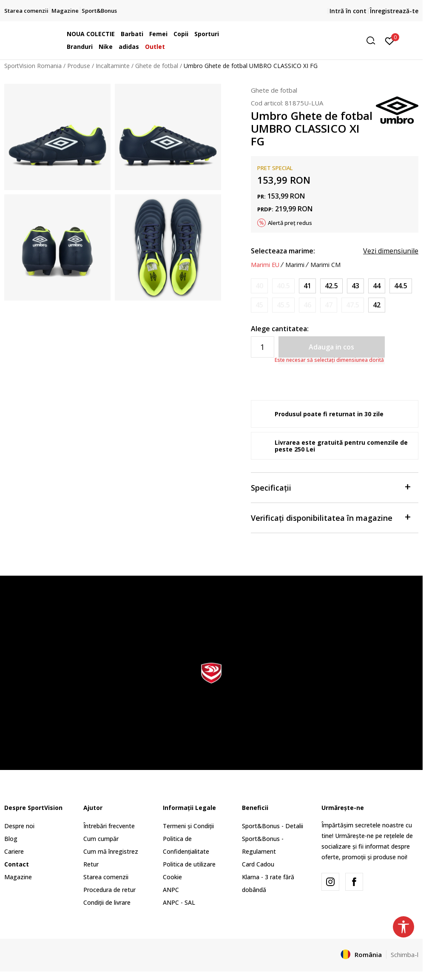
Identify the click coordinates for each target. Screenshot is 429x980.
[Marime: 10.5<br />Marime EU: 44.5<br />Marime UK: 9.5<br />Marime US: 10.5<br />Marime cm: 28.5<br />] (401, 286)
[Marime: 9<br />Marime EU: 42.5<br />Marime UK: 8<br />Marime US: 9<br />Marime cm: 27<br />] (331, 286)
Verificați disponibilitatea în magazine (330, 517)
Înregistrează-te (394, 11)
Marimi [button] (295, 265)
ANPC (171, 890)
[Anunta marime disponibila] (259, 286)
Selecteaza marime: (283, 251)
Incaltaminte (113, 66)
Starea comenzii (106, 877)
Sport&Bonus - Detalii (273, 826)
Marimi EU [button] (265, 265)
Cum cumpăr (101, 839)
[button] (314, 41)
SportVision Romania (33, 66)
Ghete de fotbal (157, 66)
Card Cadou (258, 864)
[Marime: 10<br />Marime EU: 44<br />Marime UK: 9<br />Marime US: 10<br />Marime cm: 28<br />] (377, 286)
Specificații (330, 487)
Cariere (14, 851)
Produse (79, 66)
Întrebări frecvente (109, 826)
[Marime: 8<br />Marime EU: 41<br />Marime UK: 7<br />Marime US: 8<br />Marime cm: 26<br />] (307, 286)
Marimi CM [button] (325, 265)
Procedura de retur (109, 890)
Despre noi (19, 826)
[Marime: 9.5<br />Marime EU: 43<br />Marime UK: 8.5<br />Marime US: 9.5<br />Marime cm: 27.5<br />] (355, 286)
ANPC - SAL (179, 902)
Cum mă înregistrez (111, 851)
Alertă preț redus (290, 223)
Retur (91, 864)
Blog (11, 839)
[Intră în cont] (390, 40)
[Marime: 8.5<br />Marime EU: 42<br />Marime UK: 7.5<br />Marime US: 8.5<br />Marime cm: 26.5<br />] (377, 305)
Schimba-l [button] (405, 954)
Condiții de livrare (107, 902)
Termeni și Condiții (188, 826)
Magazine (18, 877)
